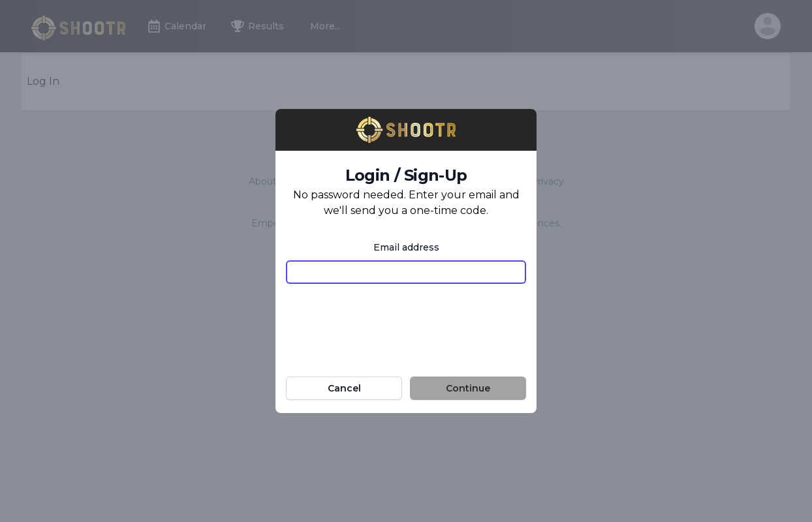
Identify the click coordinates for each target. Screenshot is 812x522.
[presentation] (406, 320)
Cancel (344, 388)
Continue (468, 388)
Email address (406, 247)
